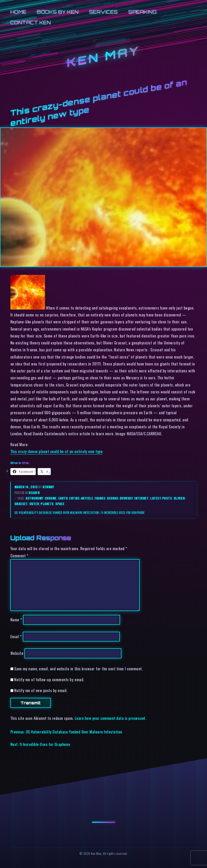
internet (141, 498)
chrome (51, 498)
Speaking (142, 12)
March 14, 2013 (27, 487)
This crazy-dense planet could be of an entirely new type (57, 451)
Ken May (104, 57)
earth (63, 498)
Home (18, 12)
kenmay (48, 487)
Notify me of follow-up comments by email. (49, 679)
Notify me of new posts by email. (41, 690)
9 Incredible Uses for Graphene (123, 512)
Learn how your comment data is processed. (110, 718)
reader (34, 493)
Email (16, 636)
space (60, 504)
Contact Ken (31, 23)
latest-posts (161, 498)
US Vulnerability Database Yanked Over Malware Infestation (57, 512)
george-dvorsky (120, 498)
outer (34, 504)
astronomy (34, 498)
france (100, 498)
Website (17, 653)
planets (47, 504)
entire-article (81, 498)
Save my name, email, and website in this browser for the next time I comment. (78, 669)
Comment (19, 556)
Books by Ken (58, 12)
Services (103, 12)
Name (16, 620)
